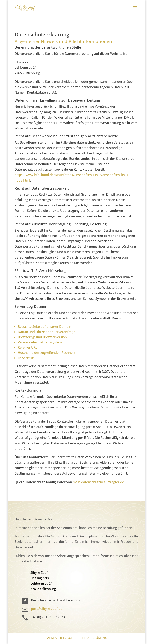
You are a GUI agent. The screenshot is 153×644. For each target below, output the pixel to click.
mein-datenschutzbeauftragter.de (98, 482)
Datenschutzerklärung (87, 638)
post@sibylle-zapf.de (47, 609)
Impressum (55, 638)
